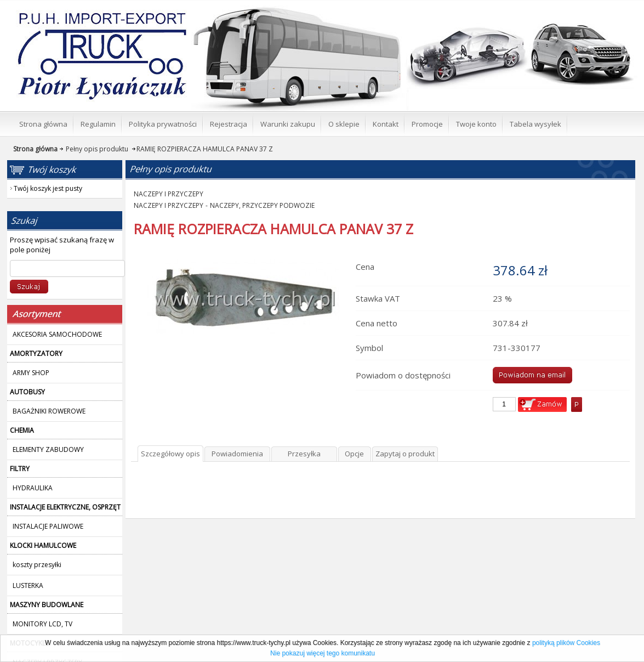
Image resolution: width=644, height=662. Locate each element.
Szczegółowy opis (170, 454)
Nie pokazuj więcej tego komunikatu (323, 653)
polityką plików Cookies (566, 643)
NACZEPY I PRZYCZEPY (169, 194)
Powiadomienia (237, 454)
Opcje (354, 454)
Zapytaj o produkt (405, 454)
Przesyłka (304, 454)
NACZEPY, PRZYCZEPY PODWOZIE (262, 205)
